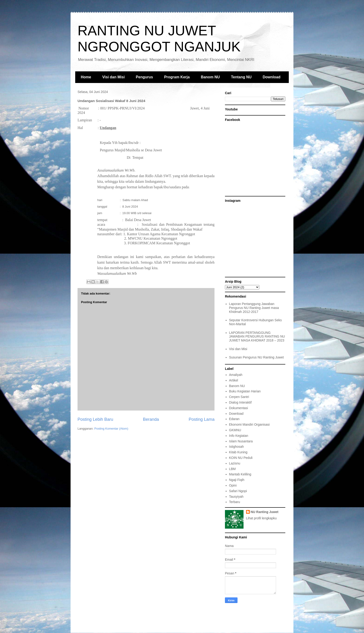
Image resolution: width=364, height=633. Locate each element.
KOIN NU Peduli (241, 458)
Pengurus (144, 77)
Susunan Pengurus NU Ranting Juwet (257, 357)
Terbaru (235, 502)
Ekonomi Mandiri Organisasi (249, 424)
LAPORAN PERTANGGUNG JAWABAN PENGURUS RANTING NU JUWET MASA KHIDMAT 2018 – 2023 (257, 337)
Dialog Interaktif (240, 402)
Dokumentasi (239, 408)
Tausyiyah (236, 497)
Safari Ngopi (238, 491)
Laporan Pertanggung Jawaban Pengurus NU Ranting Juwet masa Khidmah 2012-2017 (254, 308)
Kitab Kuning (238, 452)
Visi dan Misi (113, 77)
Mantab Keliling (240, 474)
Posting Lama (202, 419)
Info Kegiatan (239, 436)
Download (272, 77)
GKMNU (235, 430)
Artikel (234, 380)
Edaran (234, 419)
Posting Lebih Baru (95, 419)
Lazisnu (235, 463)
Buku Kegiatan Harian (245, 391)
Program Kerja (177, 77)
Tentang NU (241, 77)
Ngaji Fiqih (237, 480)
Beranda (151, 419)
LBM (232, 469)
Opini (233, 485)
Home (86, 77)
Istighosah (237, 447)
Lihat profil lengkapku (261, 518)
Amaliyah (236, 375)
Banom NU (210, 77)
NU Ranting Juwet (265, 512)
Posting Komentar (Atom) (111, 429)
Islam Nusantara (241, 441)
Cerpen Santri (239, 397)
